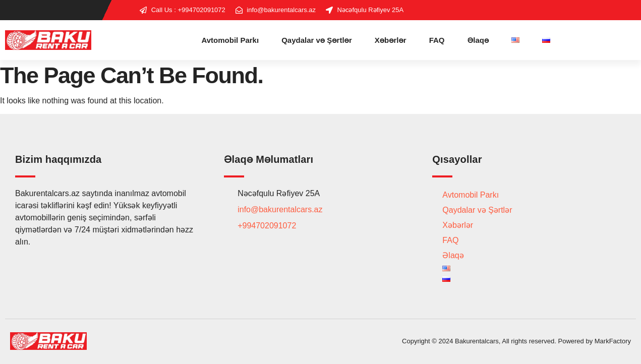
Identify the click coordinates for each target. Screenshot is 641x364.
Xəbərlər (391, 40)
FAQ (437, 40)
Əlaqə (478, 40)
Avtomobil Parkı (230, 40)
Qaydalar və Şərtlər (317, 40)
